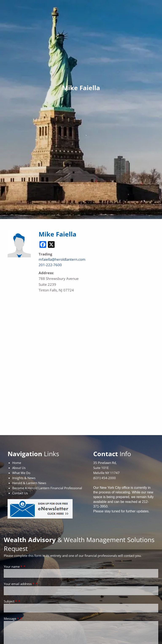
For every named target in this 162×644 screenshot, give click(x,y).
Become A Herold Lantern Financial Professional (47, 488)
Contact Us (20, 493)
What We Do (21, 473)
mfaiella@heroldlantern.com (62, 259)
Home (17, 463)
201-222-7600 (50, 265)
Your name (13, 567)
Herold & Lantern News (29, 483)
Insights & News (24, 478)
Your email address (19, 584)
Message (12, 619)
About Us (19, 468)
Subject (11, 601)
